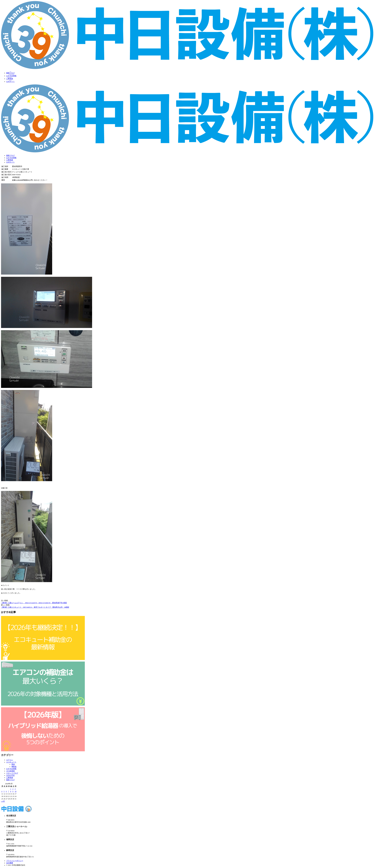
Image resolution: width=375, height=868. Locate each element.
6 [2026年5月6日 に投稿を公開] (6, 791)
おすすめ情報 (11, 158)
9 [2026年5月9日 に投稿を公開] (13, 791)
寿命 (13, 764)
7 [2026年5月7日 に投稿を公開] (8, 791)
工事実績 (10, 160)
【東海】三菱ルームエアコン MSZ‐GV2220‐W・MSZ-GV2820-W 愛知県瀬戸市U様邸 (34, 603)
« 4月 (3, 801)
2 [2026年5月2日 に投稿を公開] (13, 789)
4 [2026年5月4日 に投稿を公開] (2, 791)
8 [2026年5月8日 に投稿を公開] (11, 791)
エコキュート (11, 762)
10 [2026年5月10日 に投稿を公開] (16, 791)
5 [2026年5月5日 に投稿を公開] (4, 791)
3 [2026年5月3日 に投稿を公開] (15, 789)
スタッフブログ (12, 773)
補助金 (14, 767)
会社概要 (10, 863)
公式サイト (10, 162)
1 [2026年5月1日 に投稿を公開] (11, 789)
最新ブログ (10, 156)
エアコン (10, 760)
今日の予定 (10, 775)
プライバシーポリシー (15, 861)
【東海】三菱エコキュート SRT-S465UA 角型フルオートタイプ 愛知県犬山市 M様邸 (35, 607)
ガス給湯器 (10, 771)
